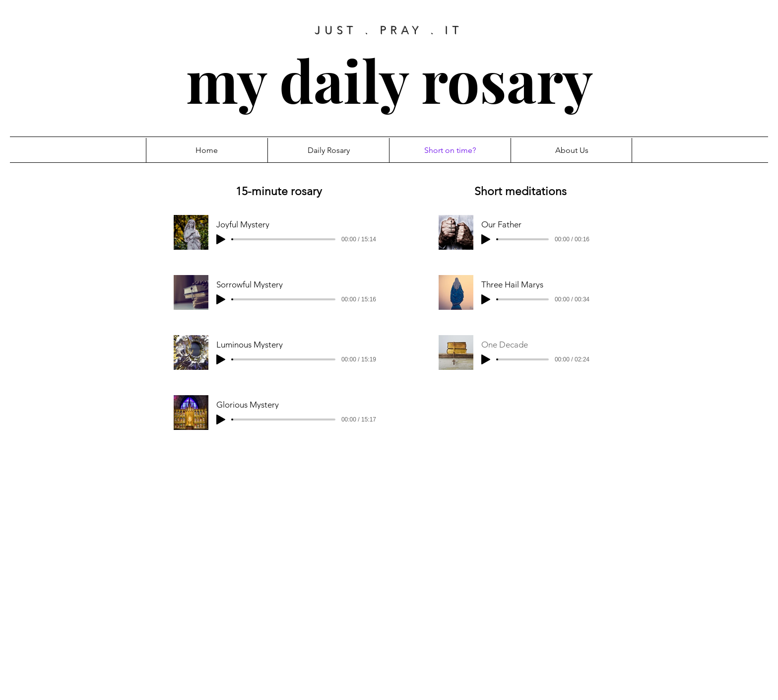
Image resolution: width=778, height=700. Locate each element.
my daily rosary (389, 80)
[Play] (221, 239)
